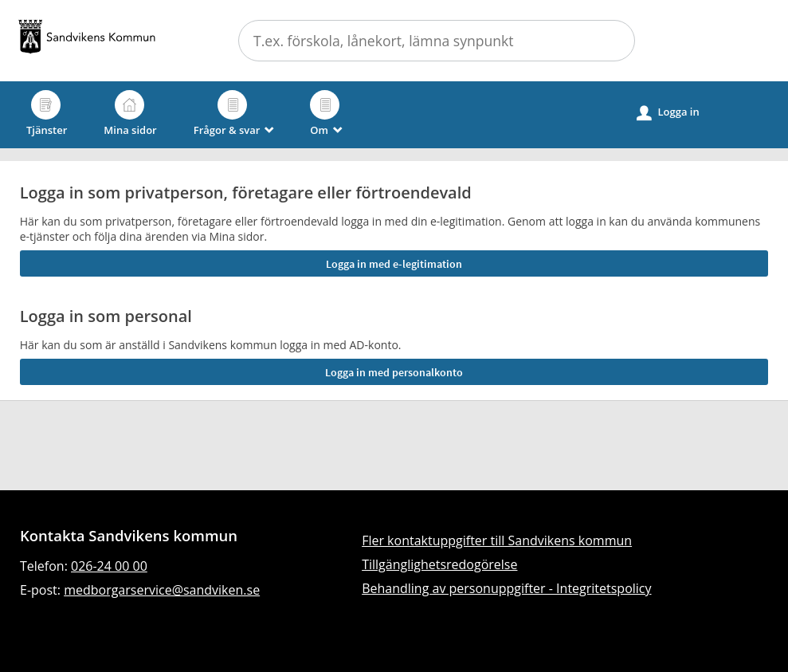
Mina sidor (130, 114)
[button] (614, 41)
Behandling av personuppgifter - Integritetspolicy (506, 588)
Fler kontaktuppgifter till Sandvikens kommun (497, 540)
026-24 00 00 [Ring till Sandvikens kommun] (109, 566)
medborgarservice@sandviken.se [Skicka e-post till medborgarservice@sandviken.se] (162, 590)
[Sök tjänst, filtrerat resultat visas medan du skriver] (437, 41)
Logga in (668, 112)
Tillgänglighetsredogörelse (439, 564)
